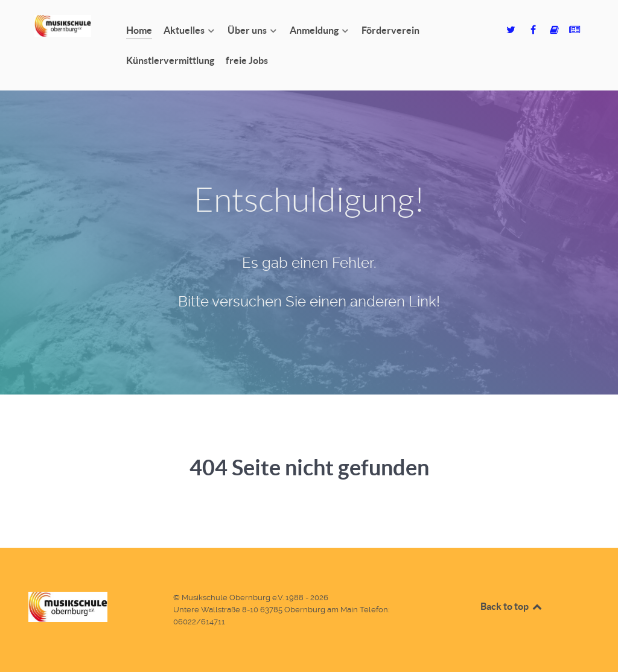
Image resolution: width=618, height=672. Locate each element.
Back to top (512, 606)
